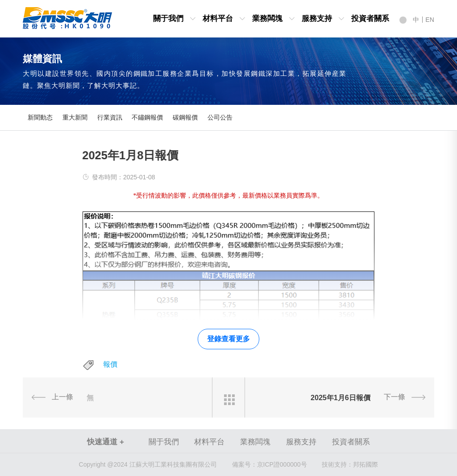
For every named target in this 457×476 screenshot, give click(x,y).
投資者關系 (370, 19)
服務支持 (317, 19)
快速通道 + (106, 442)
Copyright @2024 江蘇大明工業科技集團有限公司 (148, 464)
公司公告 (220, 118)
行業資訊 (110, 118)
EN (430, 20)
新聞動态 (40, 118)
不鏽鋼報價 (147, 118)
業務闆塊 (267, 19)
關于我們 (168, 19)
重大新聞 (75, 118)
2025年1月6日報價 (341, 397)
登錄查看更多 (228, 339)
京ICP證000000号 (270, 464)
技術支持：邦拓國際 (350, 464)
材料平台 (218, 19)
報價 (110, 364)
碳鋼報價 (185, 118)
